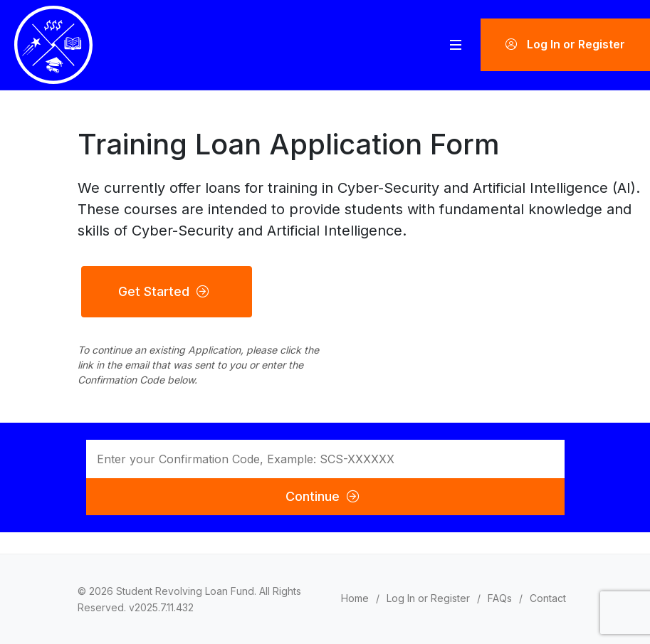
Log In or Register (565, 45)
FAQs (500, 598)
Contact (548, 598)
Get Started (163, 291)
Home (355, 598)
